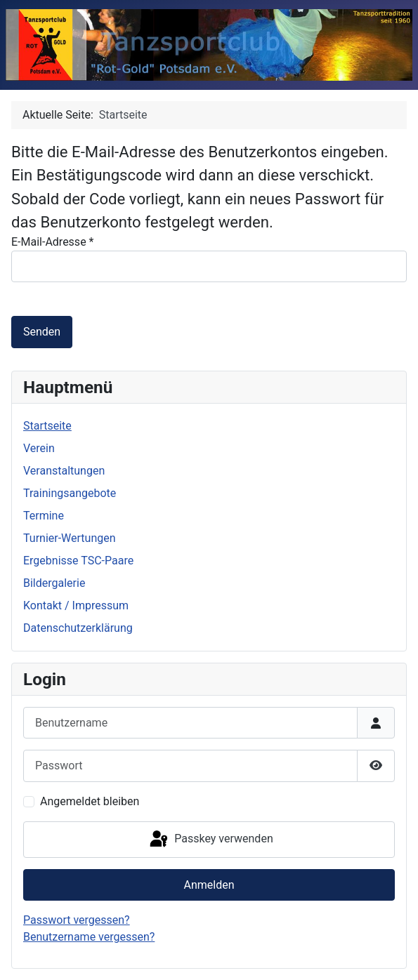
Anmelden (209, 885)
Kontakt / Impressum (76, 605)
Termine (44, 516)
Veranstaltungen (64, 471)
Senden (42, 332)
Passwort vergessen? (77, 920)
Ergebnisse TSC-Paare (78, 561)
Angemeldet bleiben (90, 801)
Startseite (47, 426)
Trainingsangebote (70, 493)
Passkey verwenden (210, 840)
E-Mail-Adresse (52, 242)
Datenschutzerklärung (78, 628)
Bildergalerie (54, 583)
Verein (39, 448)
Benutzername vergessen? (89, 937)
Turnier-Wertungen (70, 538)
